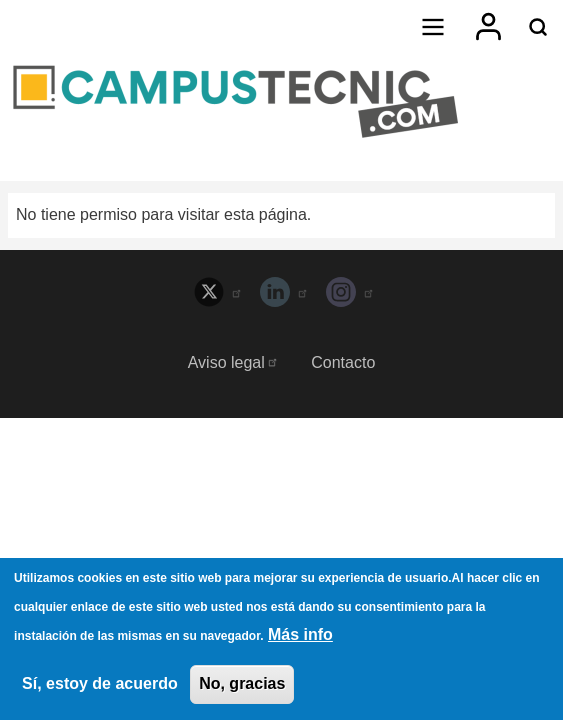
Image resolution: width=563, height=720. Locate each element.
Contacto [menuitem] (343, 362)
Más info (300, 636)
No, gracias (242, 686)
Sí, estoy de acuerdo (100, 686)
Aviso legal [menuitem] (233, 362)
